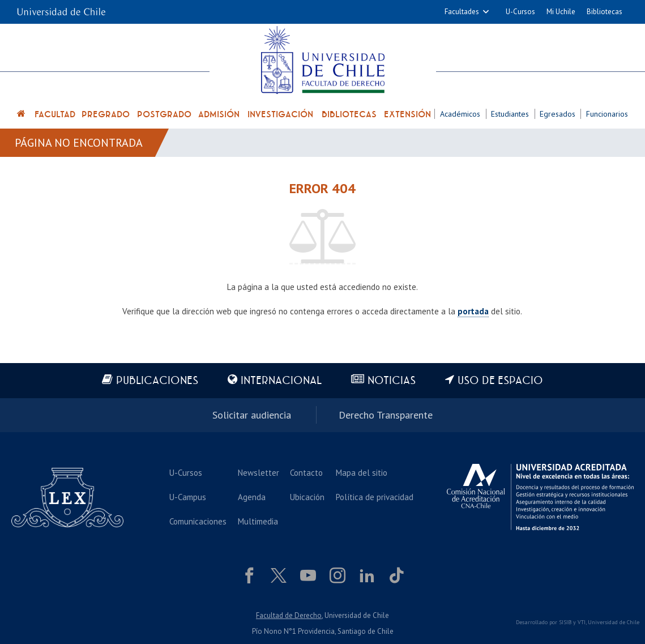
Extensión (407, 114)
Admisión (219, 114)
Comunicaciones (198, 521)
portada (473, 311)
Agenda (252, 497)
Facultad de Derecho (289, 615)
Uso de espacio (500, 381)
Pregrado (106, 114)
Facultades (462, 12)
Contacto (306, 473)
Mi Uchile (561, 12)
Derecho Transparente (386, 415)
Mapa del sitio (362, 473)
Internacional (281, 381)
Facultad (55, 114)
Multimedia (258, 521)
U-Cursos (520, 12)
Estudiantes (510, 114)
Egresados (558, 114)
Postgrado (164, 114)
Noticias (392, 381)
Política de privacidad (375, 497)
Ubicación (307, 497)
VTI (582, 622)
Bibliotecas (605, 12)
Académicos (460, 114)
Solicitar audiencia (252, 415)
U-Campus (188, 497)
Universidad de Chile (614, 622)
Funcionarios (607, 114)
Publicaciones (157, 381)
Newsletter (259, 473)
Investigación (280, 114)
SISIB (565, 622)
